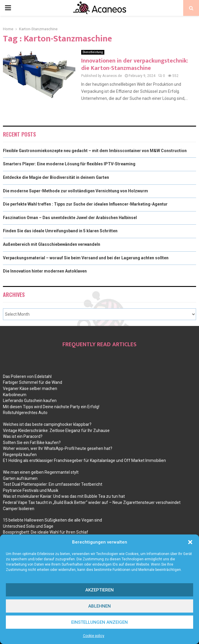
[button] (190, 542)
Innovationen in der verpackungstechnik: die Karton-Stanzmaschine (135, 64)
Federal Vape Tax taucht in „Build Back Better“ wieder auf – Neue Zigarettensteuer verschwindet (92, 502)
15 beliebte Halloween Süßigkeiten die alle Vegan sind (52, 520)
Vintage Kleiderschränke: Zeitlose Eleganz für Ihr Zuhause (56, 431)
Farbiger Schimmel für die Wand (33, 382)
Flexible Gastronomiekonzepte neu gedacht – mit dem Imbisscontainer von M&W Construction (95, 151)
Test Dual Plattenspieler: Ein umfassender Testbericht (53, 484)
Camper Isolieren (19, 509)
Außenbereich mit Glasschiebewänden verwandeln (52, 244)
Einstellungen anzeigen (99, 622)
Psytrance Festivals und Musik (31, 490)
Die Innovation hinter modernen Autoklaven (45, 271)
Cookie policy (94, 636)
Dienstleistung (93, 52)
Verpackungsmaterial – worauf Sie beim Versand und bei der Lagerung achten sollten (86, 258)
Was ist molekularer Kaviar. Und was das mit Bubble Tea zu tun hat (64, 496)
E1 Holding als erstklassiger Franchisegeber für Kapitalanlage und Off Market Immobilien (84, 460)
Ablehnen (99, 606)
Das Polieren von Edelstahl (27, 376)
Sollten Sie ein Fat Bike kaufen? (32, 443)
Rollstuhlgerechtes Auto (25, 413)
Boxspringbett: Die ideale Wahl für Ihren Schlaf (46, 532)
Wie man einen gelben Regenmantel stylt (41, 472)
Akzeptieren (99, 590)
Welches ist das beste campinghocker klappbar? (47, 424)
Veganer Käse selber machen (30, 389)
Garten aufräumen (20, 478)
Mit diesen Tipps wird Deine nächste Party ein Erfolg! (51, 407)
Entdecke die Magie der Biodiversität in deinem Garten (56, 177)
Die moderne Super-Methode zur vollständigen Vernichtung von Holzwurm (75, 191)
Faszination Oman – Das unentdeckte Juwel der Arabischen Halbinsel (70, 218)
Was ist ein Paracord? (23, 436)
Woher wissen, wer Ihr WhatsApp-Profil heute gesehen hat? (58, 448)
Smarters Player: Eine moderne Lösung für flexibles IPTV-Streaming (69, 164)
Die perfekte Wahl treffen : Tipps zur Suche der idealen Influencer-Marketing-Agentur (85, 204)
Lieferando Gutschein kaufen (30, 401)
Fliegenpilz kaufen (20, 455)
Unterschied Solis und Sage (28, 526)
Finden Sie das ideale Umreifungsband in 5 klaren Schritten (60, 231)
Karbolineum (15, 395)
